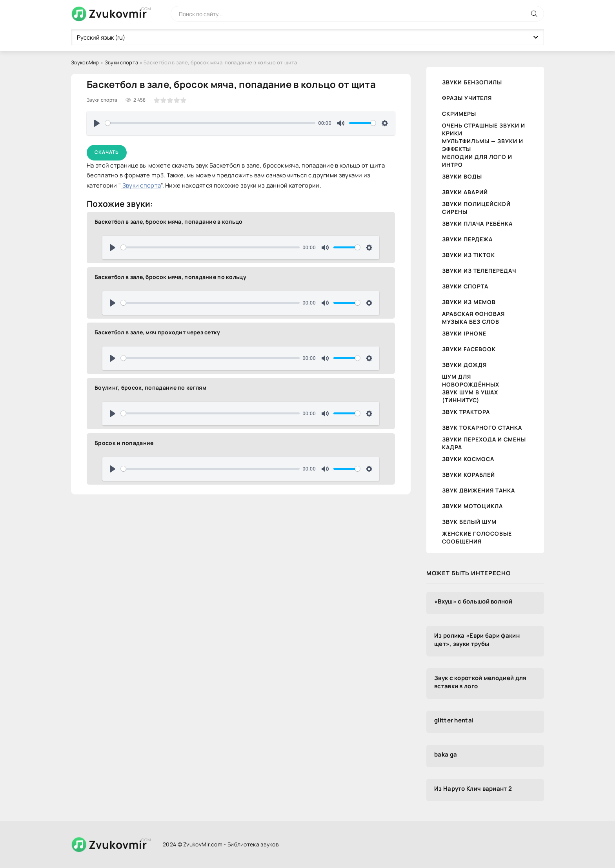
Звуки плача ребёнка (477, 223)
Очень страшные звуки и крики (484, 129)
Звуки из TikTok (469, 255)
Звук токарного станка (482, 428)
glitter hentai (454, 720)
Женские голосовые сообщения (477, 537)
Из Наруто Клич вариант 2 (473, 789)
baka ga (446, 754)
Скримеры (459, 114)
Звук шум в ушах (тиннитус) (470, 396)
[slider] (210, 123)
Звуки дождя (464, 365)
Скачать (107, 152)
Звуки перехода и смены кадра (484, 443)
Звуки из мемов (469, 302)
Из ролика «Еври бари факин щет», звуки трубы (477, 640)
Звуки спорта (122, 62)
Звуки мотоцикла (472, 506)
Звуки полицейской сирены (476, 208)
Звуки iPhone (464, 333)
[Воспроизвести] (97, 123)
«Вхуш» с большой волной (473, 601)
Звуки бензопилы (472, 82)
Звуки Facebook (469, 349)
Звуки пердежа (467, 239)
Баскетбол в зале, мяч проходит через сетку (157, 332)
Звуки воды (462, 176)
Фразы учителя (467, 98)
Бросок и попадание (124, 443)
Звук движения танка (479, 490)
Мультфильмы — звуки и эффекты (483, 145)
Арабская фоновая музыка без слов (473, 318)
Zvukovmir (118, 13)
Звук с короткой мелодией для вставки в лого (480, 682)
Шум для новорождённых (471, 380)
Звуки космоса (468, 459)
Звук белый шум (469, 522)
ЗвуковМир (85, 62)
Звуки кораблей (469, 475)
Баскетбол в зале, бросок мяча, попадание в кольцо (169, 222)
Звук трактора (466, 412)
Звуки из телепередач (479, 271)
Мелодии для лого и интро (477, 161)
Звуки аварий (465, 192)
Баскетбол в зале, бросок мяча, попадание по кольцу (170, 277)
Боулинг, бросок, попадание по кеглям (150, 387)
